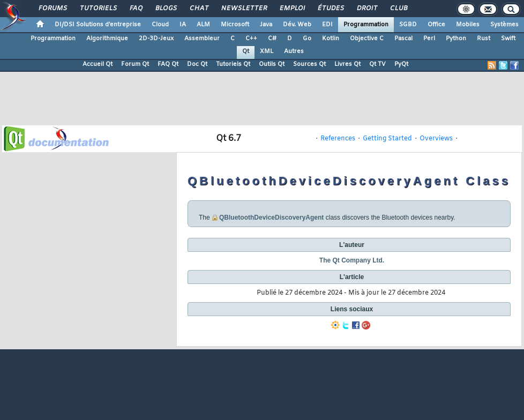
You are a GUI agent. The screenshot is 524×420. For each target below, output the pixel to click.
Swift (508, 39)
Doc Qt (197, 64)
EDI (327, 25)
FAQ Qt (168, 64)
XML (267, 51)
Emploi (292, 9)
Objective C (367, 39)
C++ (251, 39)
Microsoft (235, 25)
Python (456, 39)
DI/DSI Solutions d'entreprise (98, 25)
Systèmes (504, 25)
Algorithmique (107, 39)
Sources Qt (309, 64)
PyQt (401, 64)
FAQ (136, 9)
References (338, 139)
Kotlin (331, 39)
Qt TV (377, 64)
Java (266, 25)
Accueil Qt (98, 64)
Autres (294, 51)
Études (330, 9)
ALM (203, 25)
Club (398, 9)
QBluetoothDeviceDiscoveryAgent (271, 217)
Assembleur (202, 39)
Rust (484, 39)
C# (272, 39)
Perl (429, 39)
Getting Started (387, 139)
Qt (246, 51)
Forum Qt (135, 64)
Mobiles (468, 25)
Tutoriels (98, 9)
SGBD (408, 25)
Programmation (366, 25)
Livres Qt (347, 64)
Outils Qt (272, 64)
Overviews (436, 139)
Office (436, 25)
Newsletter (244, 9)
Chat (199, 9)
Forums (52, 9)
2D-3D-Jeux (156, 39)
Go (307, 39)
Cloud (160, 25)
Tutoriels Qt (233, 64)
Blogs (166, 9)
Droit (366, 9)
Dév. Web (297, 25)
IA (183, 25)
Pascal (403, 39)
